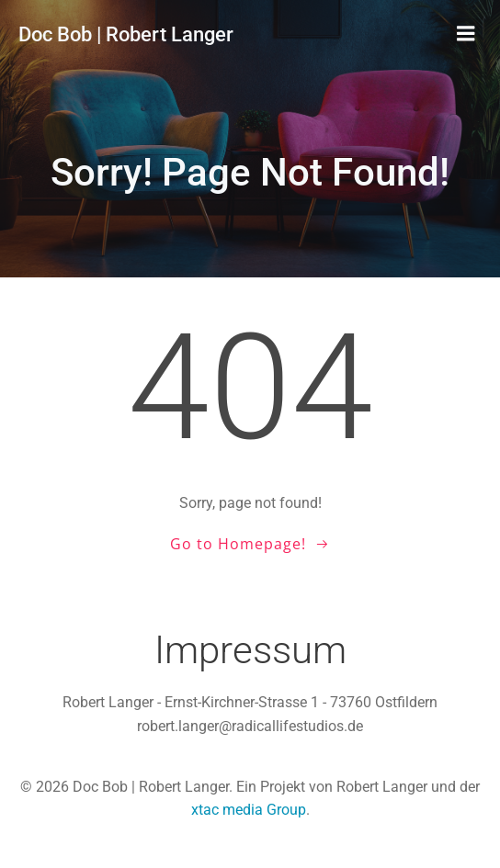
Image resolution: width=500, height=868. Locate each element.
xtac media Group (249, 810)
